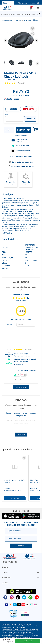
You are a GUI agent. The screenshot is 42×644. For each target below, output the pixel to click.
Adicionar (35, 130)
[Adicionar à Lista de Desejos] (32, 29)
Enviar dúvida (21, 435)
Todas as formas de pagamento (20, 156)
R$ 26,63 (26, 96)
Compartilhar (32, 34)
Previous (6, 40)
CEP (7, 115)
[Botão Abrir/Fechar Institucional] (38, 562)
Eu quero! (21, 546)
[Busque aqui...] (19, 14)
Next (36, 40)
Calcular (30, 119)
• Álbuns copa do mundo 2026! (28, 3)
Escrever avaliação (21, 387)
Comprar (23, 130)
